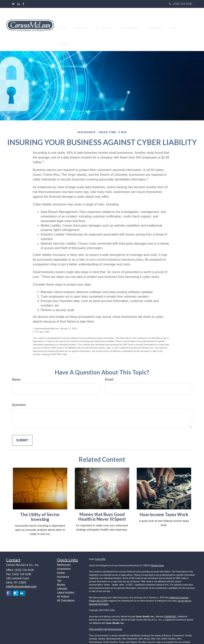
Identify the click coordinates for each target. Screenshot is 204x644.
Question (19, 395)
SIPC (174, 607)
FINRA (168, 607)
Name (16, 370)
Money (61, 575)
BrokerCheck (158, 556)
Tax (59, 571)
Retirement (64, 555)
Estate (61, 563)
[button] (90, 25)
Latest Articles (66, 583)
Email (109, 370)
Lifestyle (62, 579)
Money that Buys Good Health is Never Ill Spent (102, 507)
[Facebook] (23, 4)
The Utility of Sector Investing (40, 507)
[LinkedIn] (19, 4)
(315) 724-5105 (181, 4)
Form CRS (100, 549)
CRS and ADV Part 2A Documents (106, 619)
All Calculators (66, 591)
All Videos (63, 587)
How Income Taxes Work (164, 505)
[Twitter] (13, 4)
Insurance (63, 567)
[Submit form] (22, 431)
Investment (64, 559)
